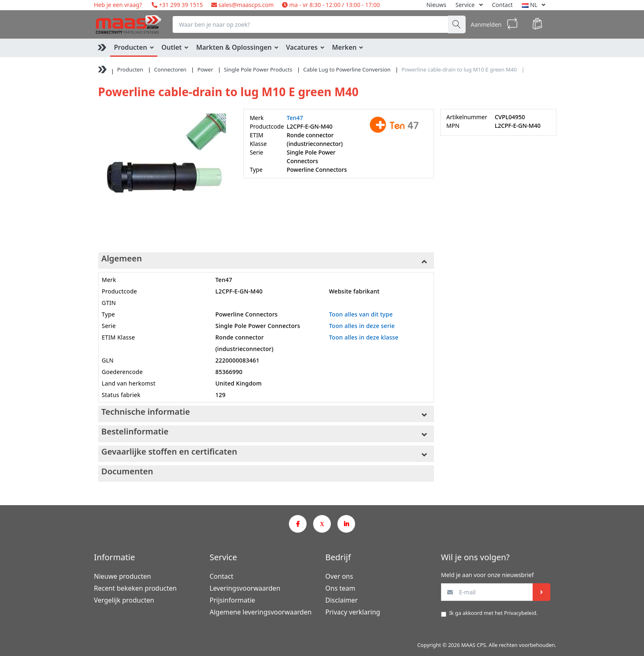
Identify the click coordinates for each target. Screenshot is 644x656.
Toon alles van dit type (361, 314)
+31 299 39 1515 (180, 5)
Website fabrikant (354, 291)
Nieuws (436, 5)
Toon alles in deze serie (362, 326)
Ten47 (295, 118)
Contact (502, 5)
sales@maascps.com (246, 5)
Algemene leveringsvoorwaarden (261, 612)
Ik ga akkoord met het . (493, 613)
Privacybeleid (520, 613)
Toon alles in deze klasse (364, 337)
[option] (165, 175)
